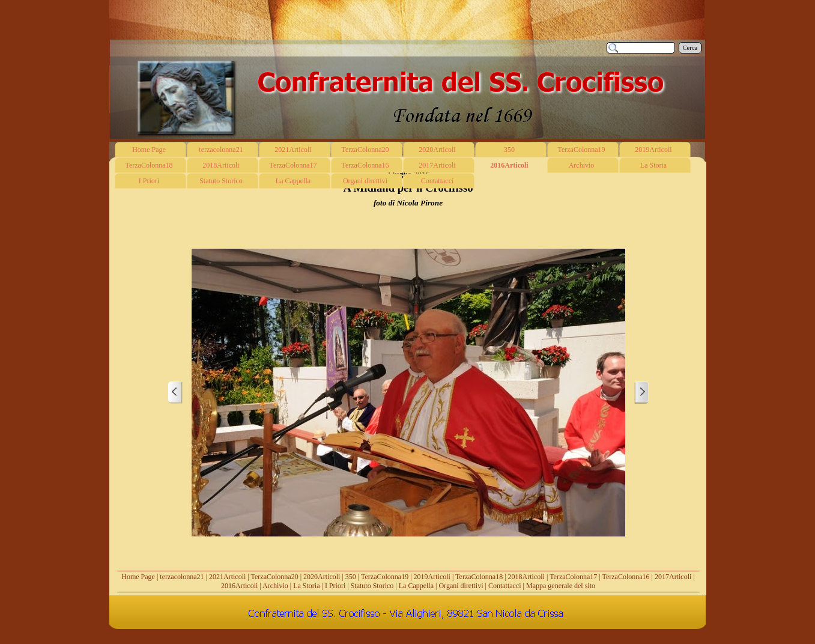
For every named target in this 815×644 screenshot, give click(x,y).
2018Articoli (526, 577)
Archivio (275, 586)
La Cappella (416, 586)
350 (351, 577)
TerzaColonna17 (573, 577)
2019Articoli (432, 577)
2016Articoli (239, 586)
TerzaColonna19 (385, 577)
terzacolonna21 (182, 577)
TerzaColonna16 (626, 577)
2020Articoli (322, 577)
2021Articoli (227, 577)
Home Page (138, 577)
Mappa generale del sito (561, 586)
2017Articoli (673, 577)
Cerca (690, 48)
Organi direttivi (461, 586)
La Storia (306, 586)
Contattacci (505, 586)
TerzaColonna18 (479, 577)
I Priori (335, 586)
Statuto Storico (372, 586)
